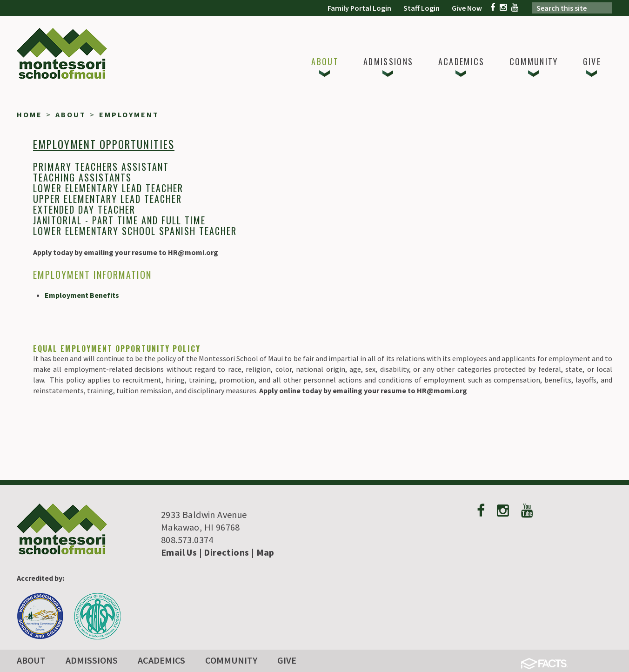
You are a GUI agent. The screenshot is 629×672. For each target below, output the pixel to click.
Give (287, 660)
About (31, 660)
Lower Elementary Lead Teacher (108, 188)
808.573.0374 (187, 540)
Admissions (92, 660)
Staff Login (422, 8)
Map (265, 552)
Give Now (467, 8)
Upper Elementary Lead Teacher (107, 199)
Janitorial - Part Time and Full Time (119, 220)
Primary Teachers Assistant (101, 167)
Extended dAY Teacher (84, 209)
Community (231, 660)
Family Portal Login (359, 8)
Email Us (179, 552)
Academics (161, 660)
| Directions (223, 552)
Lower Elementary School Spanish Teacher (135, 231)
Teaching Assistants (82, 177)
